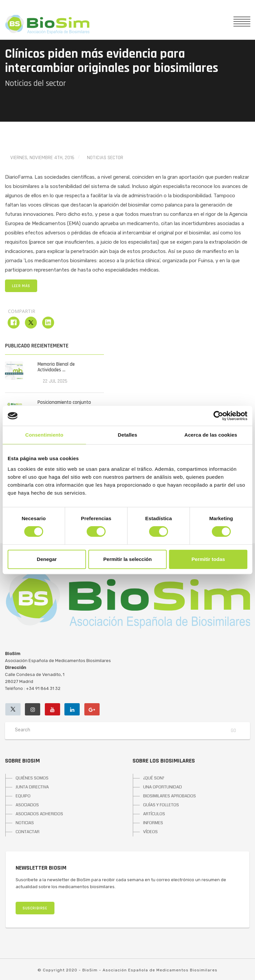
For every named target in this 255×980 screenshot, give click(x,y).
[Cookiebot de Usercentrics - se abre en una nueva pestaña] (218, 416)
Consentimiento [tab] (44, 435)
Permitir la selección (127, 559)
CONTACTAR (28, 832)
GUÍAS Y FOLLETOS (161, 805)
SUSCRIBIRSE (35, 908)
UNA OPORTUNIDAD (163, 787)
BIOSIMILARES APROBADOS (170, 796)
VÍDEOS (150, 832)
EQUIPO (23, 796)
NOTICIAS (25, 823)
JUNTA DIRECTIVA (32, 787)
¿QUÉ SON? (154, 778)
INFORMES (153, 823)
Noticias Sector (105, 158)
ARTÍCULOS (154, 814)
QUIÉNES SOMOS (32, 778)
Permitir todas (208, 559)
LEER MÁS (21, 286)
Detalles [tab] (127, 435)
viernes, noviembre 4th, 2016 (42, 158)
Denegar (47, 559)
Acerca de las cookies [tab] (211, 435)
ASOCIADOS (27, 805)
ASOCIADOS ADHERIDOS (39, 814)
